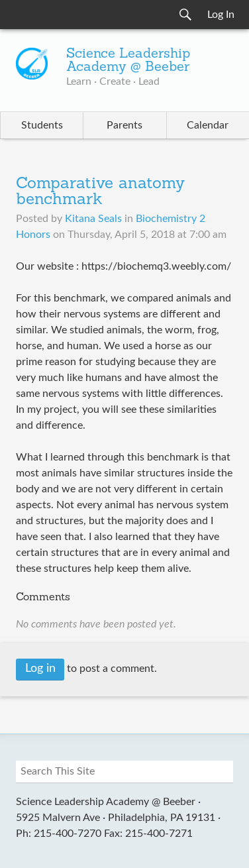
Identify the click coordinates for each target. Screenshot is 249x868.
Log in (40, 669)
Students (42, 125)
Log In (221, 15)
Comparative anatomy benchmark (100, 192)
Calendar (208, 125)
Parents (124, 125)
